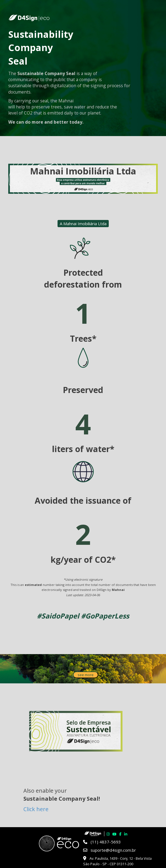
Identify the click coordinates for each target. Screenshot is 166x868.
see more (86, 675)
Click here (36, 809)
